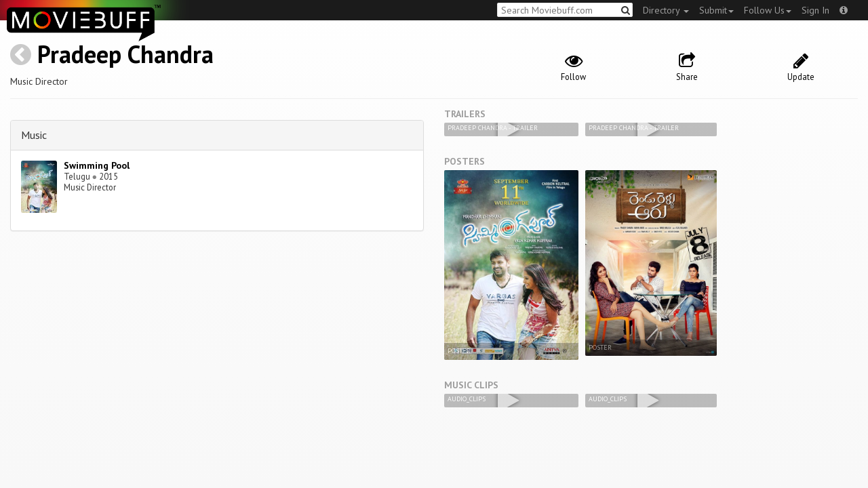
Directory (666, 10)
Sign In (815, 10)
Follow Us (768, 10)
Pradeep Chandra (125, 54)
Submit (716, 10)
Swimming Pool (97, 165)
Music (34, 135)
